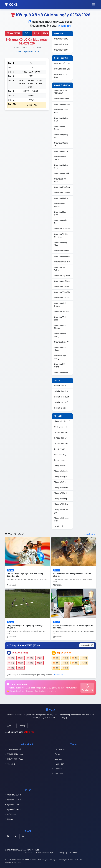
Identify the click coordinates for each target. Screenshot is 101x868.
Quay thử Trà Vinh (62, 312)
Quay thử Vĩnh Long (60, 318)
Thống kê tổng (60, 482)
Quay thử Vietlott (13, 809)
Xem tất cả (89, 534)
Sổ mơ (9, 819)
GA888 (26, 860)
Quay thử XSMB (13, 795)
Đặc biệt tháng (60, 454)
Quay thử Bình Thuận (60, 349)
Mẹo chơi (57, 759)
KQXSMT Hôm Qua (62, 69)
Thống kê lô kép (61, 499)
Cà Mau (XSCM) (14, 33)
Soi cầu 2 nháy (60, 386)
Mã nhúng (10, 814)
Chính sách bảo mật (45, 853)
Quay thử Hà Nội (61, 198)
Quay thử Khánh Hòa (61, 111)
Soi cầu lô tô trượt (62, 397)
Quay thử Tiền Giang (60, 357)
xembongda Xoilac (65, 860)
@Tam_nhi (64, 26)
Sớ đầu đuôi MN (61, 443)
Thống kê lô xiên (61, 504)
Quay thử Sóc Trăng (60, 269)
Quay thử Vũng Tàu (62, 292)
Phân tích (57, 769)
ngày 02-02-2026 (31, 51)
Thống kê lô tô (60, 466)
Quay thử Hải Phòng (60, 205)
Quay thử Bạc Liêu (62, 298)
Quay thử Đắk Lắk (62, 173)
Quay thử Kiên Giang (60, 365)
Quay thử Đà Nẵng (62, 104)
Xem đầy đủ (87, 645)
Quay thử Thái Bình (62, 229)
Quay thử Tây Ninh (62, 276)
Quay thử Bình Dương (60, 305)
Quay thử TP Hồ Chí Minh (61, 236)
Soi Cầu (58, 380)
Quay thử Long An (62, 342)
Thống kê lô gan (61, 477)
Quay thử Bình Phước (60, 327)
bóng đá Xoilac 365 (13, 862)
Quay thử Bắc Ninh (62, 193)
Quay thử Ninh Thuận (60, 158)
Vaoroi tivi (33, 860)
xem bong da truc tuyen (47, 860)
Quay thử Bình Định (60, 180)
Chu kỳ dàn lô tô (61, 427)
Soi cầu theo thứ (61, 391)
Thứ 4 (46, 33)
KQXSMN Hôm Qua (60, 76)
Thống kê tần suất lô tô (62, 519)
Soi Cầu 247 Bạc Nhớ (14, 860)
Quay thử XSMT (13, 805)
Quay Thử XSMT (61, 44)
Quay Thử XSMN (61, 50)
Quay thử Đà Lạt (61, 372)
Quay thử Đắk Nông (60, 128)
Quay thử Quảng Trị (61, 144)
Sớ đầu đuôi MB (61, 432)
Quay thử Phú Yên (62, 99)
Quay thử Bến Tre (61, 287)
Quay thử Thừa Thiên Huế (60, 92)
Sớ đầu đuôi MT (61, 438)
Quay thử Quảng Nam (61, 119)
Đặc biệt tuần (60, 449)
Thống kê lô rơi (60, 493)
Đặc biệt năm (60, 460)
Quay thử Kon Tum (62, 187)
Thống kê (58, 416)
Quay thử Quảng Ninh (61, 222)
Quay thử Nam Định (60, 213)
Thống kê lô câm (61, 488)
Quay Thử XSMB (61, 39)
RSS (10, 726)
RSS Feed (58, 774)
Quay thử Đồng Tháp (60, 244)
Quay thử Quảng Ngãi (61, 166)
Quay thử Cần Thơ (62, 262)
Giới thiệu (28, 853)
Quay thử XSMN (13, 800)
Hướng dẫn (58, 764)
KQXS (11, 5)
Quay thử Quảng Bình (61, 136)
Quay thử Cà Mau (61, 251)
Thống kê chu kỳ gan (61, 511)
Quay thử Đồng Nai (62, 256)
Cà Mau (18, 51)
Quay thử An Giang (62, 281)
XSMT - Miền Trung (14, 759)
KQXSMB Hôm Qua (62, 63)
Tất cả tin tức (59, 749)
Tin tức (56, 754)
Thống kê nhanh (61, 471)
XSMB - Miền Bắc (13, 749)
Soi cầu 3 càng (60, 408)
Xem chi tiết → (60, 675)
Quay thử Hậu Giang (60, 335)
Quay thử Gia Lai (61, 151)
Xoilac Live (78, 860)
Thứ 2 (27, 33)
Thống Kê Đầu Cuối (62, 421)
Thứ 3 (36, 33)
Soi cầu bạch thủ (61, 402)
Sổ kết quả (59, 526)
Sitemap (22, 726)
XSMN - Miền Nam (14, 754)
